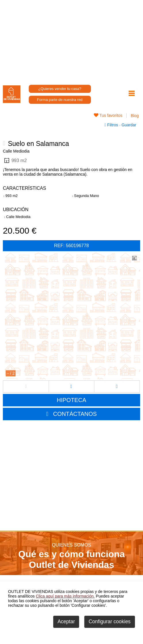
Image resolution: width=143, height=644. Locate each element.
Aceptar (66, 622)
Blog (135, 116)
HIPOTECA (71, 400)
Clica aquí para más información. (65, 596)
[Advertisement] (71, 40)
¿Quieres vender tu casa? (60, 89)
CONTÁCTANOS (75, 414)
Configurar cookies (110, 622)
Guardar (128, 125)
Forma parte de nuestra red (60, 100)
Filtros (112, 125)
